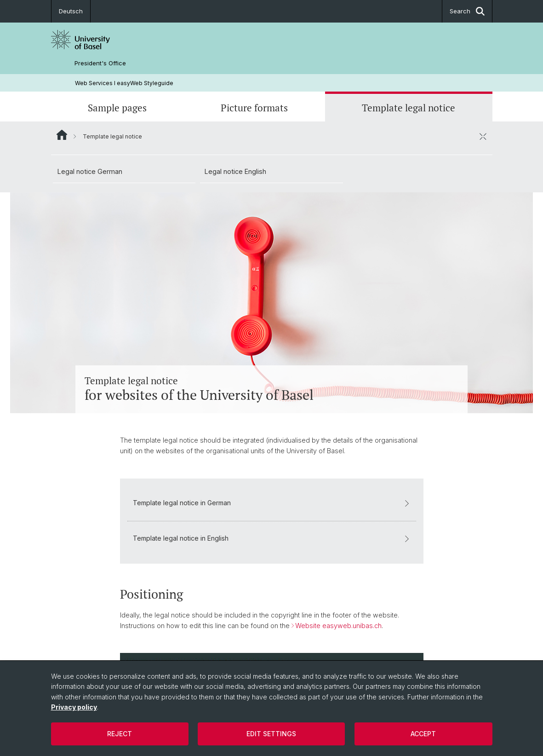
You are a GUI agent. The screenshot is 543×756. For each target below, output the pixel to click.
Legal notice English (235, 171)
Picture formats (254, 108)
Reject (120, 734)
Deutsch (71, 11)
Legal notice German (90, 171)
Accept (423, 734)
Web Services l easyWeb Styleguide (124, 83)
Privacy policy (74, 707)
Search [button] (467, 11)
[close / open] (483, 136)
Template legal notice (409, 108)
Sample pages (117, 108)
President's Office (100, 63)
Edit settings (271, 734)
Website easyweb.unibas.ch (338, 625)
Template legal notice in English (272, 538)
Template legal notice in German (272, 503)
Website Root (62, 135)
